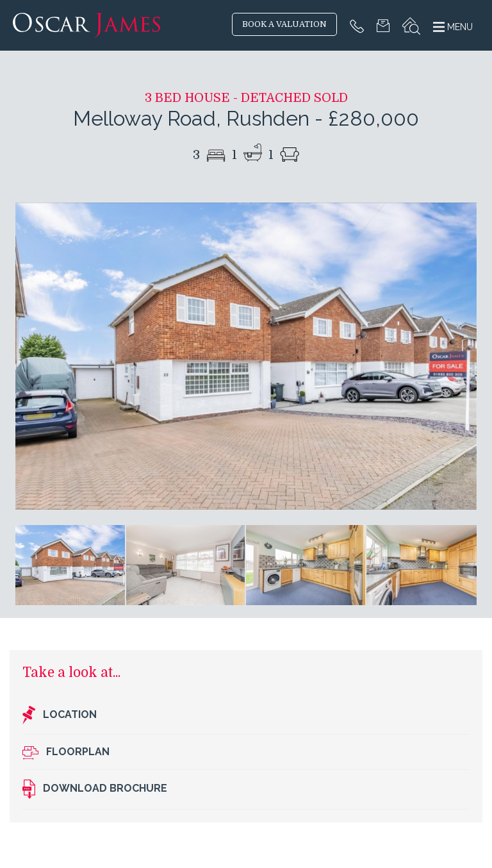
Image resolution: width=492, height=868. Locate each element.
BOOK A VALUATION (284, 24)
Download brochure (95, 789)
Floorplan (66, 752)
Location (60, 715)
